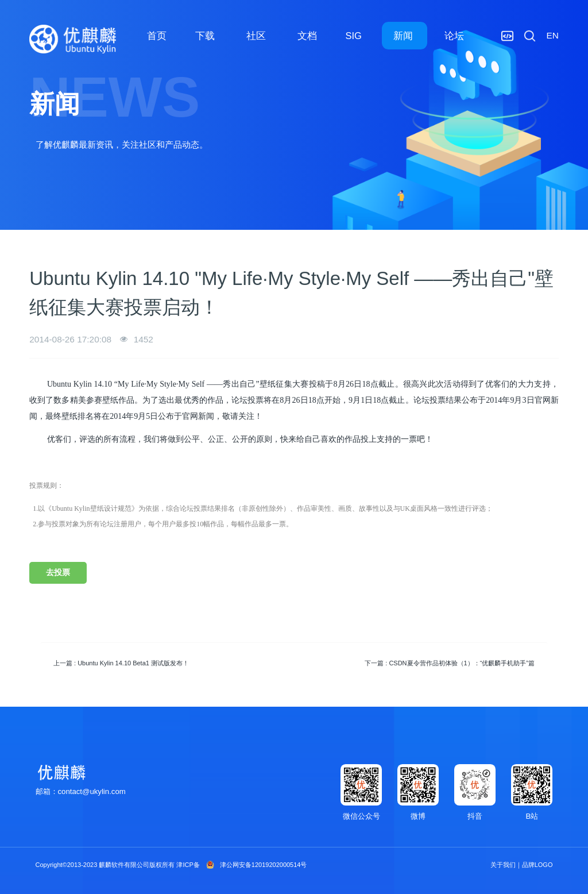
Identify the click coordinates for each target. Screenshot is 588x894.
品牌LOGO (537, 865)
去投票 (58, 573)
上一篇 (121, 663)
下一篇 (450, 663)
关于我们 (503, 865)
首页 (157, 36)
